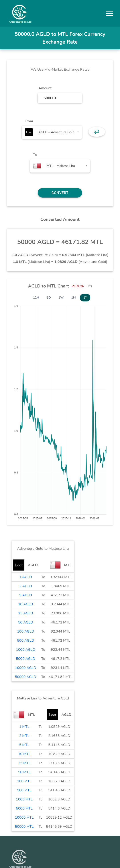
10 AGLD (26, 604)
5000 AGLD (26, 659)
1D (49, 298)
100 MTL (24, 781)
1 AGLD (26, 577)
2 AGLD (26, 586)
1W (61, 298)
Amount (45, 88)
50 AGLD (26, 622)
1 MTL (24, 727)
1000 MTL (24, 799)
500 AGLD (26, 641)
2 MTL (24, 736)
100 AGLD (26, 631)
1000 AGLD (26, 650)
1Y (85, 298)
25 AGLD (26, 613)
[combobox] (52, 132)
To (35, 155)
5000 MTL (24, 808)
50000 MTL (24, 827)
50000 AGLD (26, 677)
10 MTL (24, 754)
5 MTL (24, 745)
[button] (109, 13)
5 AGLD (26, 595)
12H (36, 298)
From (29, 121)
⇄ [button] (97, 132)
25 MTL (24, 763)
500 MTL (24, 790)
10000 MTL (24, 818)
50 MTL (24, 772)
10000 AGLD (26, 668)
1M (73, 298)
